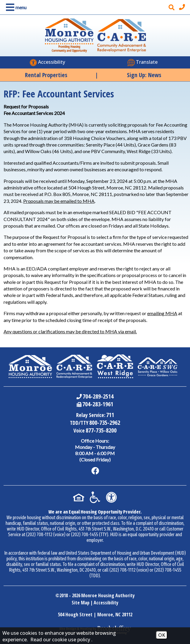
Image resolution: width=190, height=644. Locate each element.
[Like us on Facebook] (95, 471)
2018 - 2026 (70, 595)
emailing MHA (162, 313)
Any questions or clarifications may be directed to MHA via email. (70, 331)
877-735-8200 (101, 430)
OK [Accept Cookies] (162, 635)
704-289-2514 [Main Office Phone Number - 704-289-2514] (98, 396)
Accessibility (106, 603)
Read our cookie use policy (60, 640)
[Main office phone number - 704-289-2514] (183, 7)
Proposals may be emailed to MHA (59, 201)
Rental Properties (46, 75)
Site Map (81, 603)
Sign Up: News (144, 75)
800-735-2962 (105, 423)
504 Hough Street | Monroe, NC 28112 (95, 615)
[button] (15, 7)
